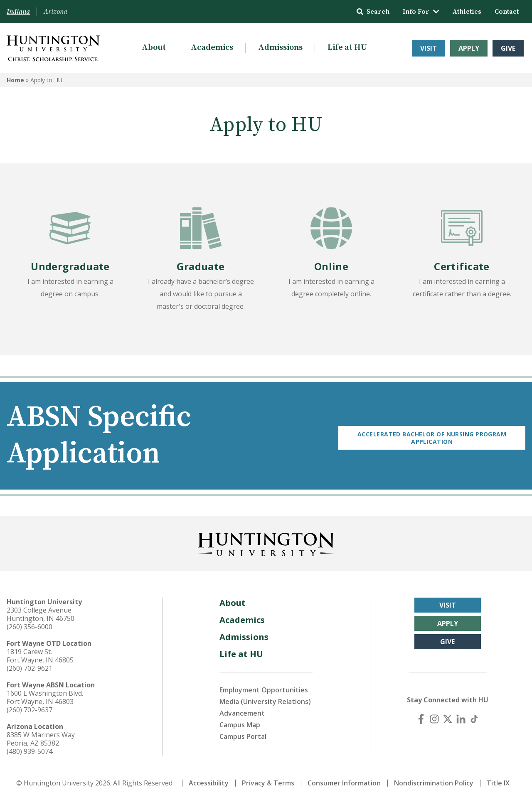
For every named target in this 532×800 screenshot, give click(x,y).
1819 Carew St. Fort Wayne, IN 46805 (40, 655)
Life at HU (347, 48)
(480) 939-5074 (30, 751)
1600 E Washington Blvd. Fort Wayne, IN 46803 (45, 697)
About (154, 48)
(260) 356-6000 (30, 626)
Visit (429, 48)
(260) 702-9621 (30, 668)
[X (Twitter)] (448, 719)
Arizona (55, 12)
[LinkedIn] (461, 719)
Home (15, 80)
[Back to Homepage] (266, 542)
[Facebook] (421, 719)
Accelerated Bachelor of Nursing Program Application (433, 435)
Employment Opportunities (264, 689)
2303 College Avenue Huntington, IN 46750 (41, 614)
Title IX (498, 783)
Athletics (467, 12)
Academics (212, 48)
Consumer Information (344, 783)
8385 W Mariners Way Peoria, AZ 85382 (41, 738)
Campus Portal (243, 736)
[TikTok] (474, 719)
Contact (507, 12)
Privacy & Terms (268, 783)
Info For (421, 12)
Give (508, 48)
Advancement (242, 713)
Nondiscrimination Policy (434, 783)
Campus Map (240, 724)
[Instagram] (434, 719)
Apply (469, 48)
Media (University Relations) (265, 701)
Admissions (280, 48)
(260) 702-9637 (30, 709)
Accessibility (209, 783)
